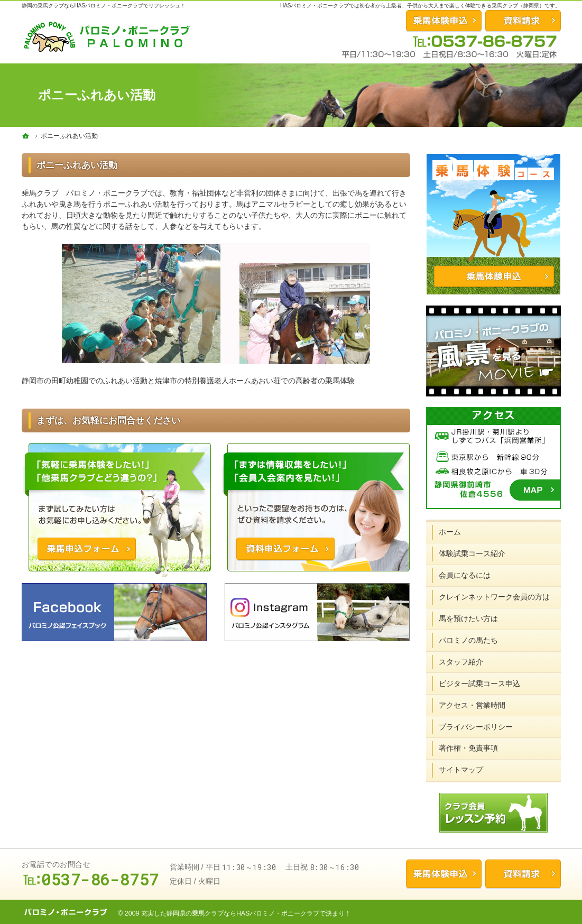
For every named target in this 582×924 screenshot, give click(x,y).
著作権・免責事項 (468, 748)
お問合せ (444, 21)
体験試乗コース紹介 (472, 553)
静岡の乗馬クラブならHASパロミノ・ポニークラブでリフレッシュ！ (104, 6)
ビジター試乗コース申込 (479, 683)
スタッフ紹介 (461, 662)
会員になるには (465, 575)
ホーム (450, 532)
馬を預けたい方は (468, 618)
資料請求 (523, 21)
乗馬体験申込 (444, 874)
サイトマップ (461, 770)
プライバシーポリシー (476, 727)
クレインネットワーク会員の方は (494, 597)
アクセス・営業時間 (472, 705)
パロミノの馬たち (468, 640)
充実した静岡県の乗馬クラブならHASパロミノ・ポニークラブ (230, 913)
